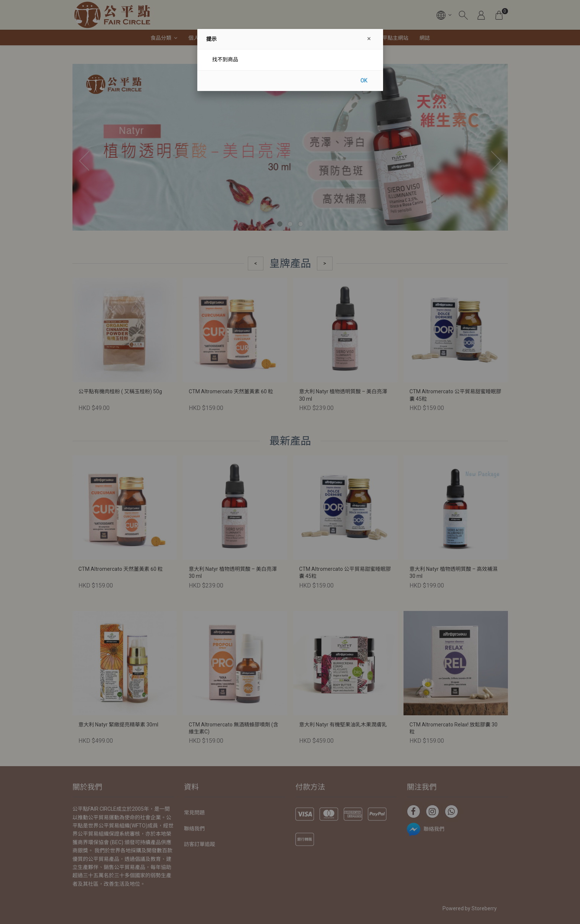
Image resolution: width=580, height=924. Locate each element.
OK (364, 81)
